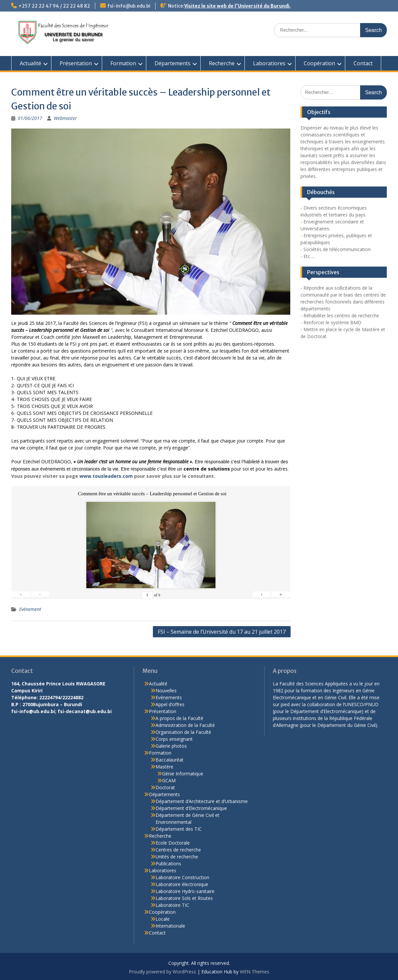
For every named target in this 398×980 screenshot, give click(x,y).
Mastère (164, 767)
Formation (123, 63)
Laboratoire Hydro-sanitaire (185, 891)
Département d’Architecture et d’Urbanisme (202, 801)
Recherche (222, 63)
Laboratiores (269, 63)
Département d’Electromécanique (191, 808)
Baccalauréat (170, 760)
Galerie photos (171, 746)
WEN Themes (255, 972)
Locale (163, 919)
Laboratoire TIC (172, 905)
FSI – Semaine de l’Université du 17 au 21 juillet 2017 (222, 632)
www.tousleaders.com (106, 476)
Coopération (319, 63)
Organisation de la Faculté (183, 732)
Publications (168, 864)
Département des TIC (179, 829)
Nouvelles (166, 691)
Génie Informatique (183, 774)
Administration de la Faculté (185, 725)
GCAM (169, 780)
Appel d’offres (170, 704)
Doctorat (165, 787)
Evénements (169, 697)
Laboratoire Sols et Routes (184, 898)
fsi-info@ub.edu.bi (129, 6)
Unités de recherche (177, 857)
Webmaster (65, 118)
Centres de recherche (178, 850)
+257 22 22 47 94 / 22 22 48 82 (54, 6)
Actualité (30, 63)
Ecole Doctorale (173, 843)
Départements (172, 63)
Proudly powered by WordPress (162, 972)
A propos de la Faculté (179, 718)
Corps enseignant (174, 739)
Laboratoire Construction (182, 877)
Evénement (30, 609)
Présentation (76, 63)
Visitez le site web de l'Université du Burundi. (237, 6)
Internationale (170, 926)
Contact (363, 63)
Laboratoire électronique (182, 884)
